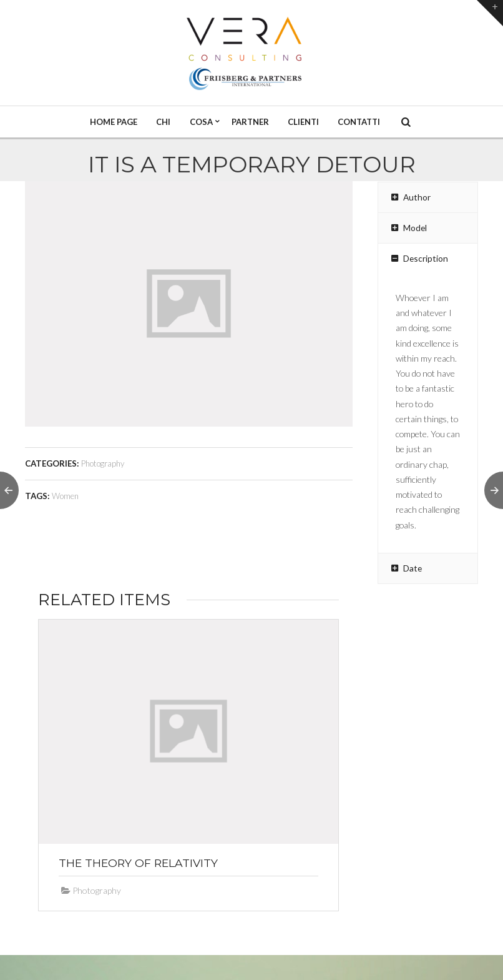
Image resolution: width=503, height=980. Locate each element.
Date (405, 568)
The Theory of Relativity (138, 863)
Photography (103, 463)
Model (408, 228)
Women (65, 496)
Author (410, 197)
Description (418, 259)
